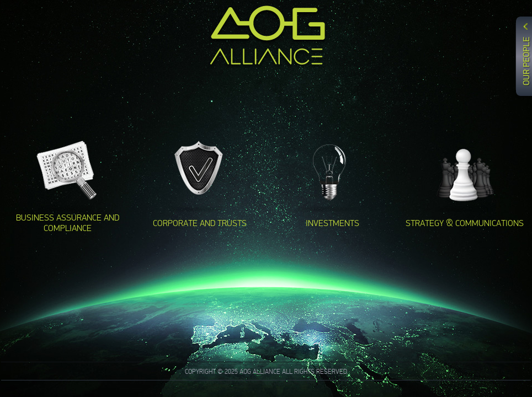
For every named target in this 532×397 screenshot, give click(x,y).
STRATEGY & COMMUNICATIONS (465, 223)
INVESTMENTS (332, 223)
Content (522, 70)
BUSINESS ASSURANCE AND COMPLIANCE (68, 223)
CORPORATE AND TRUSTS (200, 223)
